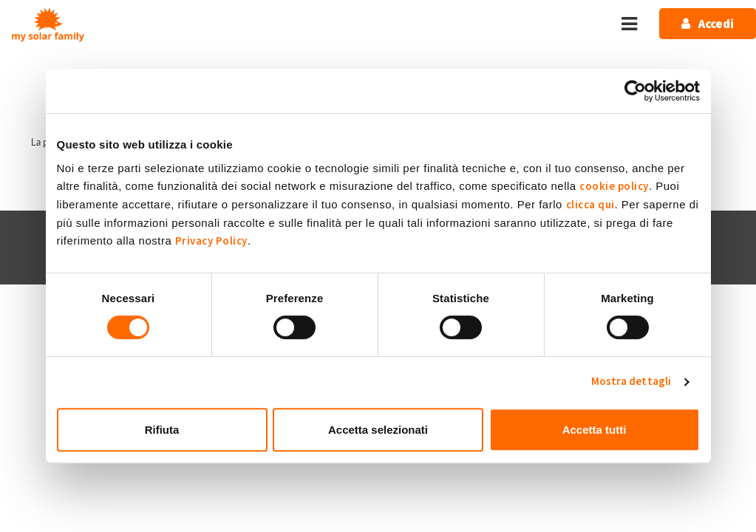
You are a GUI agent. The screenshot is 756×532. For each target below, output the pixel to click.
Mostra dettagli (631, 382)
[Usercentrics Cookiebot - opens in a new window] (635, 91)
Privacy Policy (211, 241)
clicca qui (590, 205)
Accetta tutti (595, 430)
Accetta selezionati (378, 430)
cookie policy (614, 187)
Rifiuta (162, 430)
